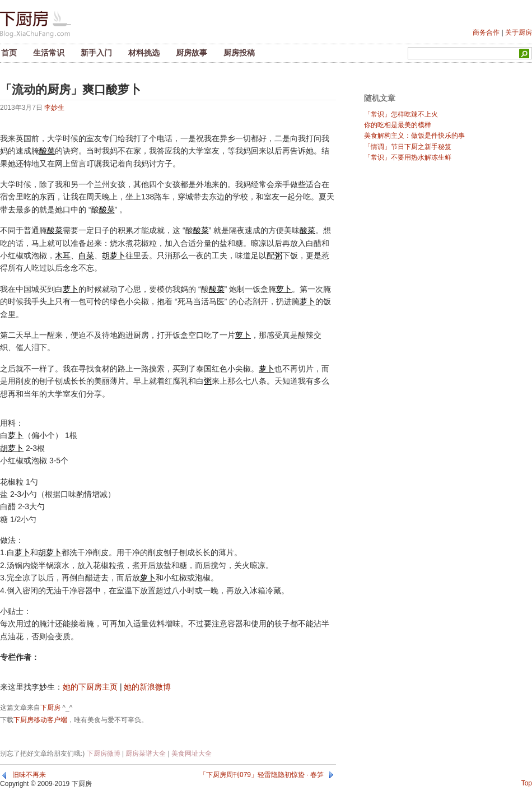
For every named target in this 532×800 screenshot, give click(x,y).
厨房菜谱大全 (146, 754)
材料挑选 (144, 53)
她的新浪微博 (147, 687)
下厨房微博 (104, 754)
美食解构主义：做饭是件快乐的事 (414, 136)
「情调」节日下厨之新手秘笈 (408, 147)
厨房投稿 (239, 53)
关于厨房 (519, 32)
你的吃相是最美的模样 (398, 125)
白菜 (86, 255)
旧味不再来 (29, 775)
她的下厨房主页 (90, 687)
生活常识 (49, 53)
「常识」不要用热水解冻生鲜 (408, 157)
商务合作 (486, 32)
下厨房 (50, 708)
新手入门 (96, 53)
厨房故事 (192, 53)
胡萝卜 (114, 255)
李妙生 (54, 108)
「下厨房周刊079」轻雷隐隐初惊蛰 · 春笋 (262, 775)
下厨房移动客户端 (40, 720)
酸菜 (47, 151)
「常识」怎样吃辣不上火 (401, 114)
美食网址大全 (192, 754)
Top (527, 783)
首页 (9, 53)
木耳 (63, 255)
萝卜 (71, 289)
